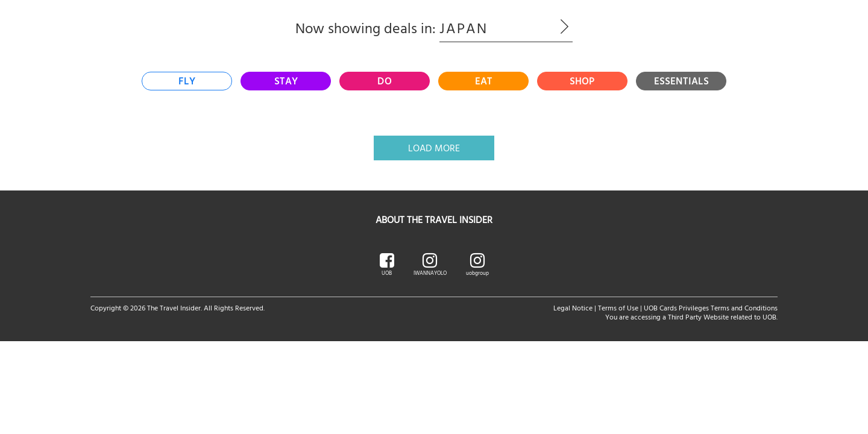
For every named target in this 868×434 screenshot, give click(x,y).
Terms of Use (618, 307)
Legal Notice (573, 307)
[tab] (187, 81)
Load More (434, 148)
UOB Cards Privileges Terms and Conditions (711, 307)
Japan (506, 28)
